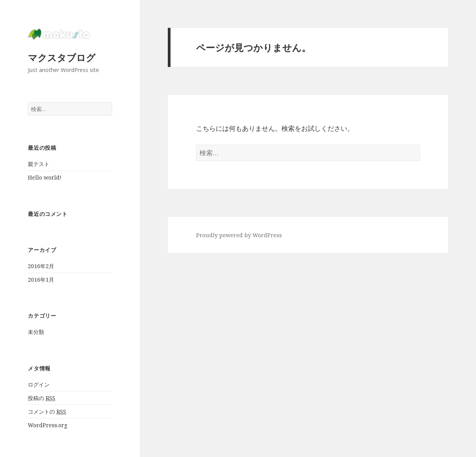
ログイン (39, 384)
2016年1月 (41, 280)
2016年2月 (41, 266)
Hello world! (45, 177)
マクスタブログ (62, 57)
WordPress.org (48, 425)
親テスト (39, 164)
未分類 (36, 332)
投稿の (42, 398)
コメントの (47, 412)
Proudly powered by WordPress (239, 235)
